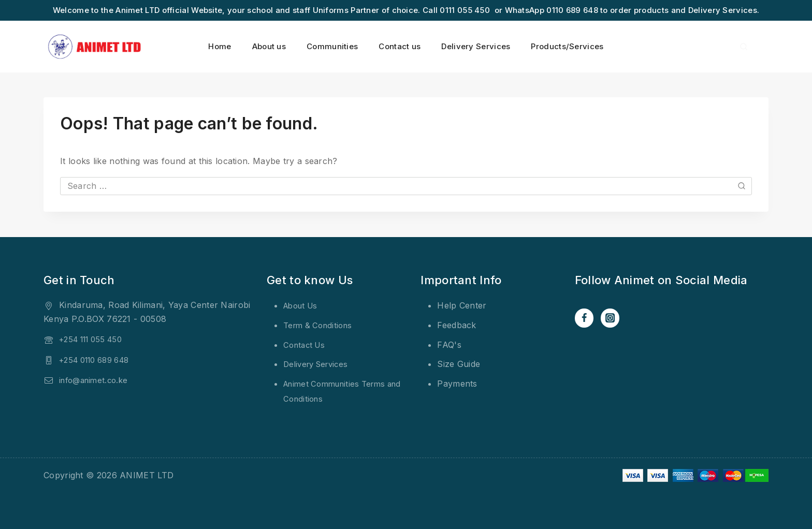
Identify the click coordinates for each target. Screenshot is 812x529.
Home (220, 46)
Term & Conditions (321, 325)
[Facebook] (585, 318)
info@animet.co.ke (96, 380)
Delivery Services (476, 46)
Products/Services (567, 46)
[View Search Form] (744, 47)
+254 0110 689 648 (99, 360)
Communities (332, 46)
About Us (303, 305)
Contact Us (306, 345)
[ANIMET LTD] (95, 47)
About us (269, 46)
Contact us (400, 46)
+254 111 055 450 (95, 339)
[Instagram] (612, 318)
